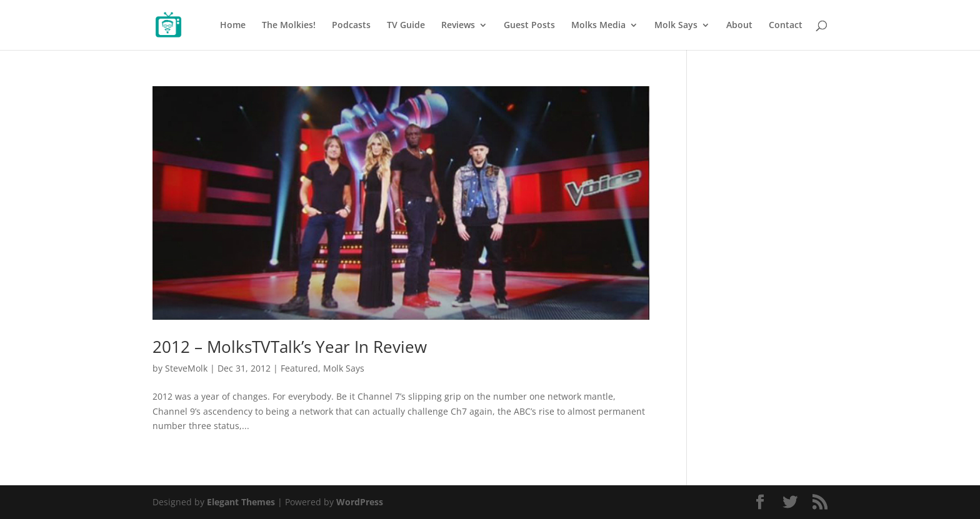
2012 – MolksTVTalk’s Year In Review (290, 347)
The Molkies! (289, 26)
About (739, 26)
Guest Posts (529, 26)
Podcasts (351, 26)
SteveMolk (186, 368)
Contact (786, 26)
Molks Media (598, 26)
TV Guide (406, 26)
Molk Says (676, 26)
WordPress (360, 502)
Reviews (458, 26)
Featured (299, 368)
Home (233, 26)
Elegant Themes (241, 502)
